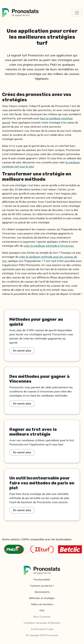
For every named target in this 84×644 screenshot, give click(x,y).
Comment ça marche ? (42, 586)
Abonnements (42, 592)
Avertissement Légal (42, 629)
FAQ (42, 610)
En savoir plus (22, 351)
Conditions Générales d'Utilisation (42, 623)
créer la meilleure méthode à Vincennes (49, 246)
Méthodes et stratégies (42, 598)
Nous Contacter (42, 617)
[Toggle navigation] (77, 13)
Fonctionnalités (42, 580)
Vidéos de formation (42, 604)
